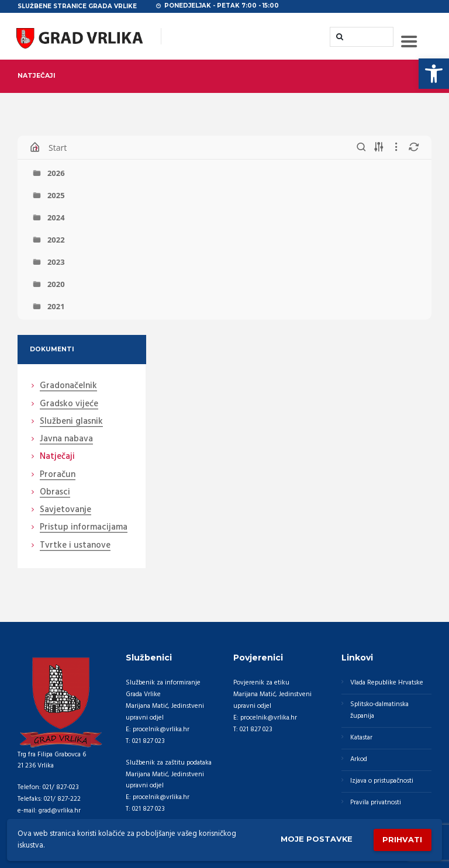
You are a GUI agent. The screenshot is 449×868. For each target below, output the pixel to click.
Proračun (58, 475)
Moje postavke (316, 839)
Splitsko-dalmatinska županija (379, 710)
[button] (434, 74)
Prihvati (402, 839)
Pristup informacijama (84, 528)
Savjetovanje (65, 510)
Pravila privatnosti (376, 803)
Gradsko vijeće (69, 404)
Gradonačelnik (68, 386)
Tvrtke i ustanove (75, 546)
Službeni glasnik (71, 422)
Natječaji (57, 457)
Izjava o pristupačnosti (382, 781)
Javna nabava (66, 440)
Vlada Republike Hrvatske (387, 683)
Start (58, 148)
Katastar (361, 738)
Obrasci (55, 493)
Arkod (359, 759)
